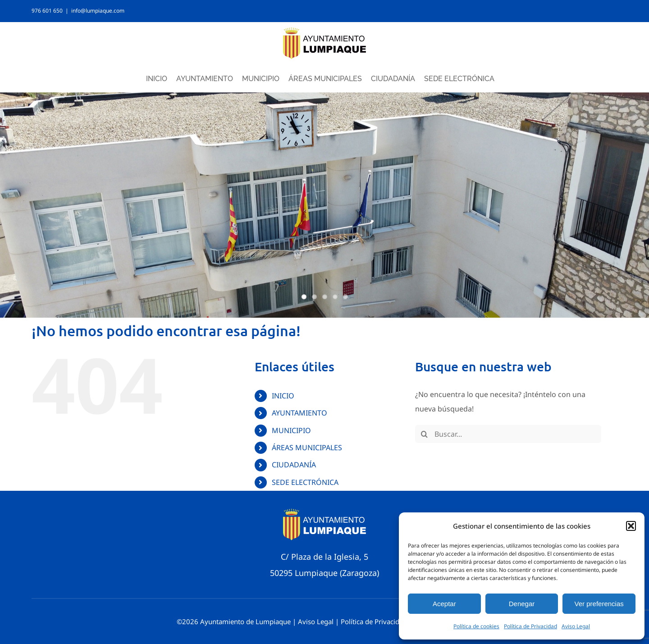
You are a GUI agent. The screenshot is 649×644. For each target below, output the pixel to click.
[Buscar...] (508, 434)
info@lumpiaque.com (98, 11)
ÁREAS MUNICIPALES (307, 448)
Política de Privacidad (530, 626)
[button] (631, 526)
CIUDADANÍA (294, 465)
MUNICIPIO (291, 430)
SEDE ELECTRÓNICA (305, 482)
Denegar (522, 604)
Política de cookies (476, 626)
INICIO (283, 396)
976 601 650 (47, 11)
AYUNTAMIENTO (299, 413)
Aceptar (444, 604)
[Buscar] (424, 434)
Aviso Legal (576, 626)
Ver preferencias (599, 604)
